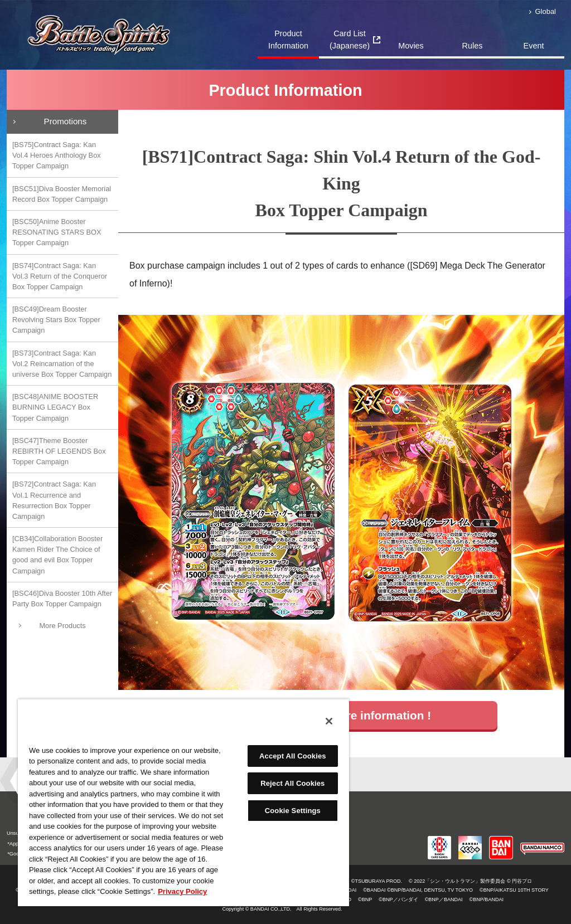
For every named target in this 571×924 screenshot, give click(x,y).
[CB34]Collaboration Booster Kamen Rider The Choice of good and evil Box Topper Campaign (57, 555)
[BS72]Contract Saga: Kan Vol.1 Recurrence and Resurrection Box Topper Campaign (54, 500)
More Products (62, 626)
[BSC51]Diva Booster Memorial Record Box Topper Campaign (62, 194)
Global (546, 11)
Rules (473, 46)
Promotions (66, 121)
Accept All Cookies (293, 756)
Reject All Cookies (292, 783)
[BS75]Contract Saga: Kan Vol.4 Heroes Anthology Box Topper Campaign (57, 155)
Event (534, 46)
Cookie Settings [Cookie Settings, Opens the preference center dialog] (293, 811)
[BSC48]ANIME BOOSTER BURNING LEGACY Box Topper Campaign (55, 407)
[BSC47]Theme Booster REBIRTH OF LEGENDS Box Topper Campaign (59, 451)
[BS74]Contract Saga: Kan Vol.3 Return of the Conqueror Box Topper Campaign (60, 276)
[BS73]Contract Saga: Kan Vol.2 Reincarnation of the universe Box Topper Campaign (62, 364)
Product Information (288, 40)
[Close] (329, 721)
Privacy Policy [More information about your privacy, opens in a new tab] (182, 891)
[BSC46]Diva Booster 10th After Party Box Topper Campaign (62, 599)
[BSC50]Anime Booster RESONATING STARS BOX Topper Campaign (57, 232)
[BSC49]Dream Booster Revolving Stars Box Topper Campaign (56, 320)
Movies (411, 46)
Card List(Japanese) (350, 40)
